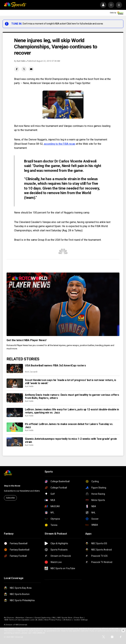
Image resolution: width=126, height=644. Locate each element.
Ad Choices (9, 618)
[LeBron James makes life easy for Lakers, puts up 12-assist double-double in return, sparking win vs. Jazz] (15, 412)
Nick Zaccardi (31, 372)
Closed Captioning (42, 618)
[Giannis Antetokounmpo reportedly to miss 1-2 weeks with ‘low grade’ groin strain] (15, 442)
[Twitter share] (24, 69)
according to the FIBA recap (60, 144)
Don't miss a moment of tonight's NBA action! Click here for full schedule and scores (63, 24)
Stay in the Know (12, 486)
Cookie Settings (81, 620)
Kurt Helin (21, 61)
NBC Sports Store (65, 618)
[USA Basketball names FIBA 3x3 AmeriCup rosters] (15, 369)
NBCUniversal (21, 625)
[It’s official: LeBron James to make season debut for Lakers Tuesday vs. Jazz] (15, 427)
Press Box (79, 618)
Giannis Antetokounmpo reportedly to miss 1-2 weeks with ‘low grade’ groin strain (71, 440)
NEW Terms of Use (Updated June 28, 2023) (24, 620)
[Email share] (31, 69)
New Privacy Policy (53, 620)
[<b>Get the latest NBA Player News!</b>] (63, 304)
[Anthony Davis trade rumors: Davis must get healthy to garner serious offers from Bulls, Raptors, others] (15, 398)
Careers (29, 618)
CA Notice (67, 620)
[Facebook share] (17, 69)
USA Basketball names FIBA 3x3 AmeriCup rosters (55, 365)
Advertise (20, 618)
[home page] (15, 5)
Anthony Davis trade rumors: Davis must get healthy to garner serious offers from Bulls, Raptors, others (72, 396)
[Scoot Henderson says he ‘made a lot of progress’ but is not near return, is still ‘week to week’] (15, 383)
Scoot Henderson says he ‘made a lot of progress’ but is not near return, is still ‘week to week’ (71, 382)
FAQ (54, 618)
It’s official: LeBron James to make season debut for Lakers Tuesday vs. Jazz (69, 426)
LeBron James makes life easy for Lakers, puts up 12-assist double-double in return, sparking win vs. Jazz (72, 411)
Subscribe (10, 498)
